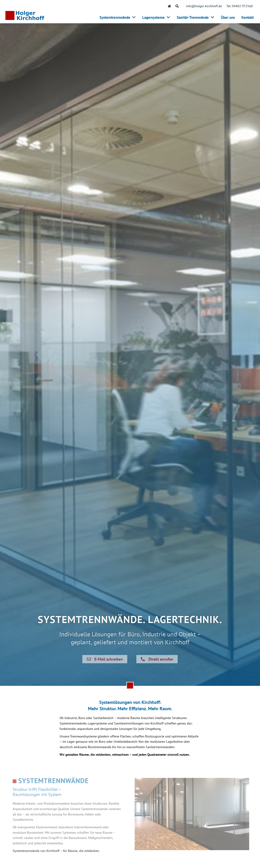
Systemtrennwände (118, 18)
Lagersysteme (156, 18)
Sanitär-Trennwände (196, 18)
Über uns (228, 17)
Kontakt (248, 17)
